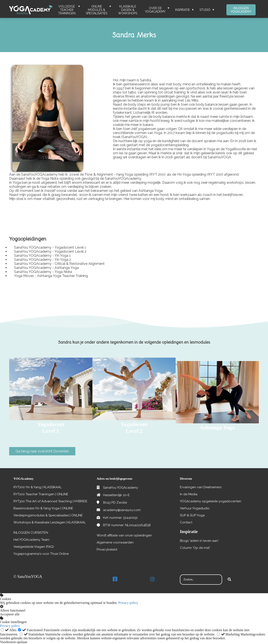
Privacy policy (128, 603)
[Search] (229, 580)
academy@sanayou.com (122, 510)
